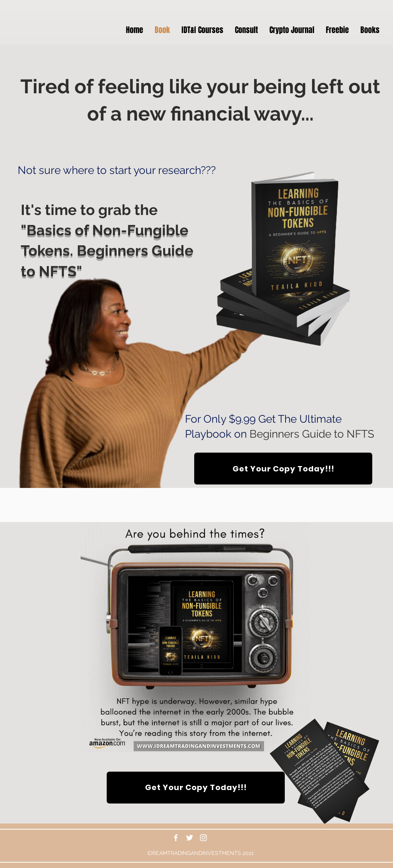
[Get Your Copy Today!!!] (283, 469)
